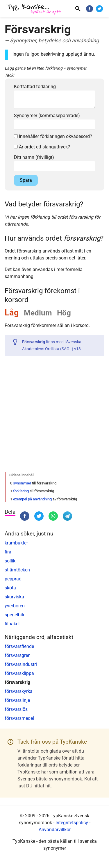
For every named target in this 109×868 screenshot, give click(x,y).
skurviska (14, 597)
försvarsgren (18, 655)
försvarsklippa (19, 673)
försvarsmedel (19, 718)
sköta (10, 588)
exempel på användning (32, 499)
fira (8, 552)
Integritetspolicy (72, 823)
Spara (26, 180)
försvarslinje (17, 700)
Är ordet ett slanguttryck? (42, 147)
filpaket (12, 624)
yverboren (15, 606)
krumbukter (16, 543)
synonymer (22, 483)
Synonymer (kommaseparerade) (47, 116)
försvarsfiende (19, 646)
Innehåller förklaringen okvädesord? (53, 136)
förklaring (21, 491)
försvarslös (16, 709)
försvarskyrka (19, 691)
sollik (10, 561)
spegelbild (15, 615)
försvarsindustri (21, 664)
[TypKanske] (34, 9)
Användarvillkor (55, 830)
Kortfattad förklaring (35, 87)
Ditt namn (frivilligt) (34, 157)
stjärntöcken (17, 570)
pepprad (13, 579)
